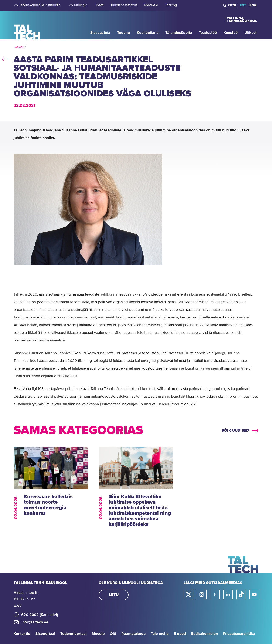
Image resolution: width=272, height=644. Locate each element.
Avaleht (18, 47)
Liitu (114, 595)
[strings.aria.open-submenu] (16, 5)
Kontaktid (22, 634)
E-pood (180, 634)
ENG (253, 5)
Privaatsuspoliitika (239, 634)
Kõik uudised (235, 431)
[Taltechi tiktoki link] (241, 594)
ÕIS (113, 634)
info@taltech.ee (35, 622)
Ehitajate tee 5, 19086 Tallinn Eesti (26, 599)
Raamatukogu (133, 634)
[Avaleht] (27, 25)
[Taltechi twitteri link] (188, 594)
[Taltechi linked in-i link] (228, 594)
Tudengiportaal (74, 634)
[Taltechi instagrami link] (202, 594)
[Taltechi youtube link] (254, 594)
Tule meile (160, 634)
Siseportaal (45, 634)
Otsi (232, 5)
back (5, 58)
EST (243, 5)
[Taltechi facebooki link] (215, 594)
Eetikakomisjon (204, 634)
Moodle (98, 634)
